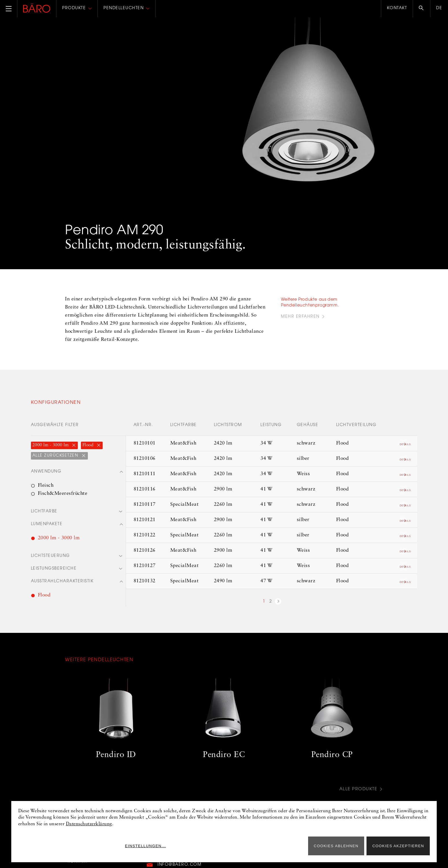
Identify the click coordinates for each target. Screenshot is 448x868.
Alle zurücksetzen (56, 456)
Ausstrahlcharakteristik (62, 583)
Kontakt (397, 8)
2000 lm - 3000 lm (51, 445)
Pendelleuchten (124, 8)
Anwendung (46, 472)
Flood (89, 445)
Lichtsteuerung (50, 557)
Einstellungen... (279, 846)
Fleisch (46, 486)
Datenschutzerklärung (89, 824)
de (439, 8)
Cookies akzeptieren (398, 846)
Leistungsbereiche (54, 570)
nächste (278, 602)
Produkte (74, 8)
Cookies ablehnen (336, 846)
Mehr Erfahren (300, 317)
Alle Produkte (357, 791)
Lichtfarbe (44, 512)
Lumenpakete (47, 525)
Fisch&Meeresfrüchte (63, 494)
